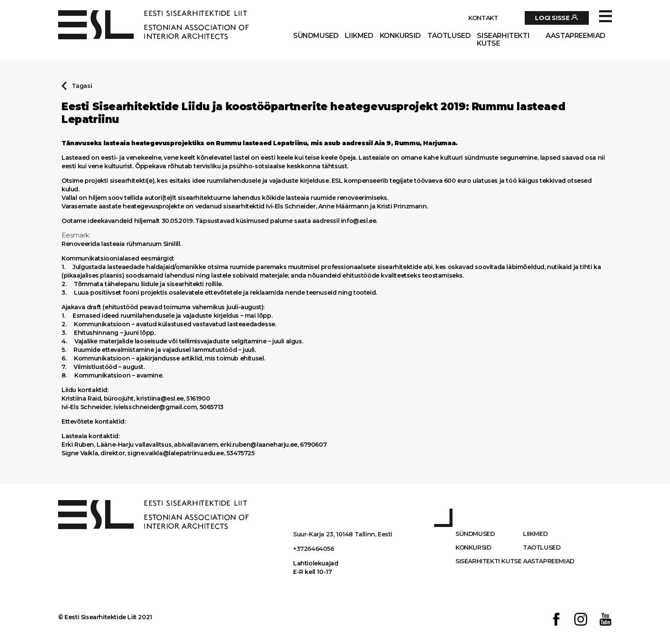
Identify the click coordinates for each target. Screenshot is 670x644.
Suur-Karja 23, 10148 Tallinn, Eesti (343, 534)
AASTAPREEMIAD (576, 36)
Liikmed (359, 36)
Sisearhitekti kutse (503, 40)
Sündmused (316, 36)
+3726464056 (314, 549)
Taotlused (449, 36)
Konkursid (400, 36)
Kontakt (483, 18)
